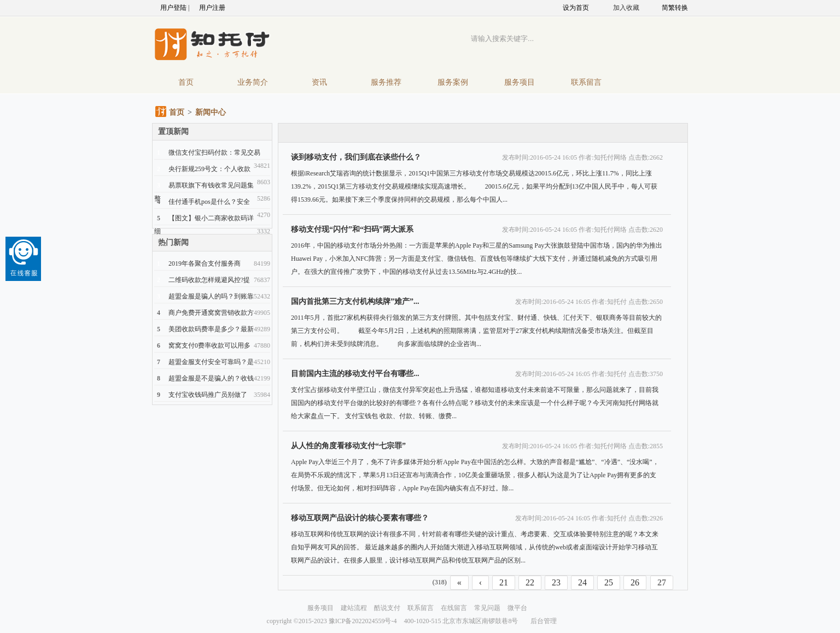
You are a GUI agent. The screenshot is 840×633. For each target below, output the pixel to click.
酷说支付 (387, 608)
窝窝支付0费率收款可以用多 (209, 345)
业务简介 (253, 82)
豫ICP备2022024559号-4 (363, 621)
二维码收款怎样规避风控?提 (209, 280)
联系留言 (586, 82)
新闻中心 (211, 112)
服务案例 (453, 82)
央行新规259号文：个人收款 (209, 169)
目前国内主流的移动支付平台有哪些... (355, 374)
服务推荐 (386, 82)
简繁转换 (675, 8)
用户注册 (212, 8)
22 (530, 582)
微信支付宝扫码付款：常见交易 (214, 153)
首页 (186, 82)
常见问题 (487, 608)
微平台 (517, 608)
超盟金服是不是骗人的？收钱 (211, 378)
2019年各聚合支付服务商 (205, 263)
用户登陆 (173, 8)
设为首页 (576, 8)
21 (504, 582)
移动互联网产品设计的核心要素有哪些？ (360, 518)
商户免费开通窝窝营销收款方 (211, 313)
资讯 (319, 82)
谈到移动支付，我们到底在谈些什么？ (356, 157)
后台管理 (544, 621)
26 (635, 582)
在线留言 (454, 608)
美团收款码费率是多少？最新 (211, 329)
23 (556, 582)
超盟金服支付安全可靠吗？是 (211, 362)
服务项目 (520, 82)
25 (609, 582)
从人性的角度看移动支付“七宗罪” (348, 446)
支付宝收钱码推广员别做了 (208, 395)
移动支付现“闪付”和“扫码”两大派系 (352, 229)
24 (582, 582)
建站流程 (354, 608)
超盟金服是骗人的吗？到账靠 (211, 296)
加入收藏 (626, 8)
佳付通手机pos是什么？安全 (209, 202)
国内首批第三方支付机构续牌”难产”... (355, 301)
